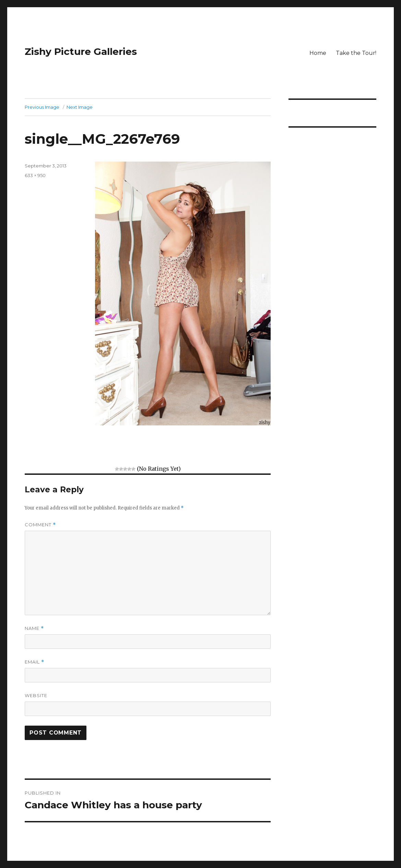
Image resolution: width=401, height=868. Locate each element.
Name (34, 628)
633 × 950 (35, 175)
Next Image (80, 107)
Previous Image (42, 107)
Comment (40, 525)
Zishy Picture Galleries (81, 51)
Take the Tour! (356, 53)
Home (318, 53)
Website (36, 695)
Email (34, 662)
